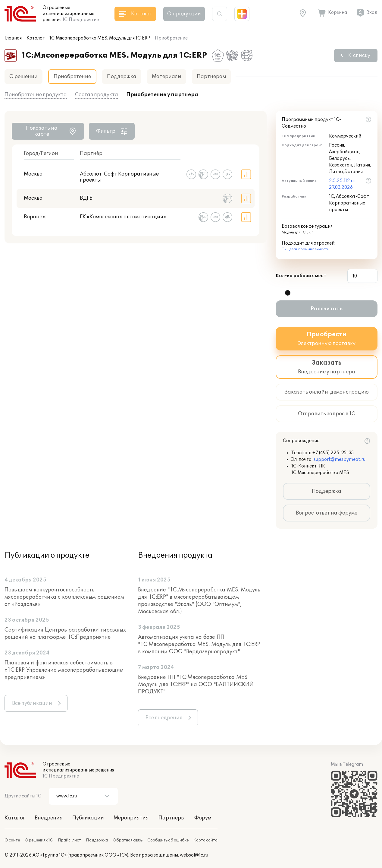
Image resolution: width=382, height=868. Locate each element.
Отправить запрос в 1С (327, 414)
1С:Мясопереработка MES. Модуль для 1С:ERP (100, 38)
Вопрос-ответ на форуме (327, 513)
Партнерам (211, 77)
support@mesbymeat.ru (340, 459)
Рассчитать (327, 309)
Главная (13, 38)
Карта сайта (205, 840)
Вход (372, 13)
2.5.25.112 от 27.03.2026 (343, 184)
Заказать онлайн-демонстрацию (327, 392)
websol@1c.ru (194, 855)
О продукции (184, 14)
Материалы (167, 77)
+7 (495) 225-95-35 (333, 453)
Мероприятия (131, 818)
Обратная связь (128, 840)
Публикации (88, 818)
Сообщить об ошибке (168, 840)
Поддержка (122, 77)
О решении (23, 77)
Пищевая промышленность (305, 249)
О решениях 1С (39, 840)
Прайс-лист (69, 840)
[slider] (288, 293)
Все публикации (32, 703)
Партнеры (172, 818)
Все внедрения (164, 718)
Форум (203, 818)
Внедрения (49, 818)
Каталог (36, 38)
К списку (359, 55)
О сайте (12, 840)
